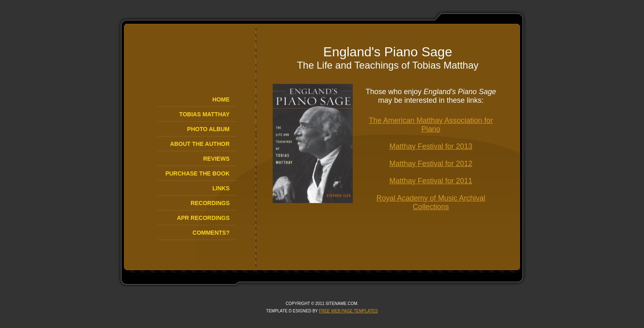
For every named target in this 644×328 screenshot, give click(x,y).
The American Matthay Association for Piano (431, 125)
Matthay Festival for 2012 (431, 164)
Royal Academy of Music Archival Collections (431, 202)
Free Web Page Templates (348, 311)
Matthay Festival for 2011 (431, 181)
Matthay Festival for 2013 (431, 146)
